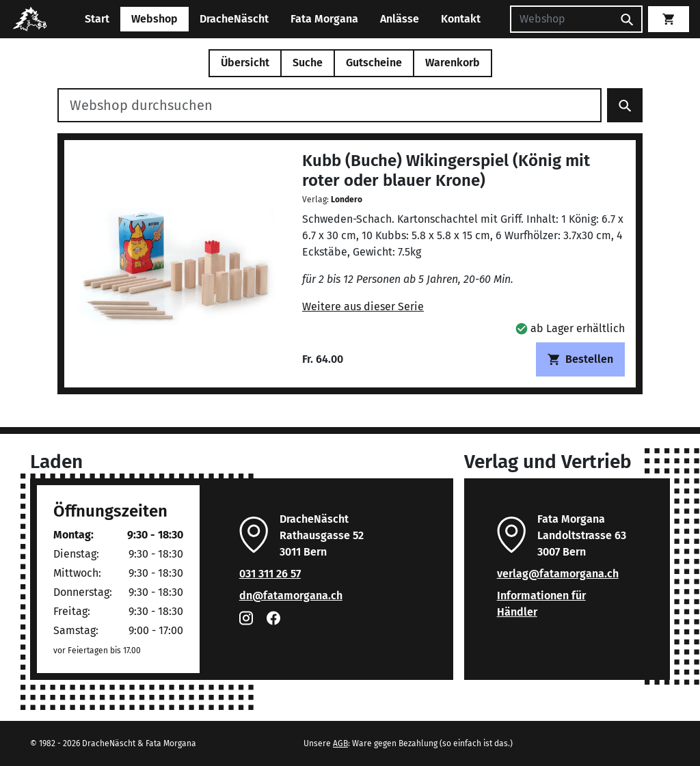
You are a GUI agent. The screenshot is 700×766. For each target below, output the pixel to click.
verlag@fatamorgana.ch (558, 574)
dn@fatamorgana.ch (291, 596)
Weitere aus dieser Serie (363, 306)
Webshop (154, 19)
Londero (347, 200)
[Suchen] (561, 19)
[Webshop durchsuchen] (329, 105)
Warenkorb (453, 63)
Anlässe (400, 19)
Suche (308, 63)
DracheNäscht (234, 19)
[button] (570, 328)
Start (97, 19)
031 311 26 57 (270, 574)
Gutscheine (374, 63)
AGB (340, 743)
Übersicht (245, 63)
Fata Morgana (324, 19)
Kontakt (461, 19)
